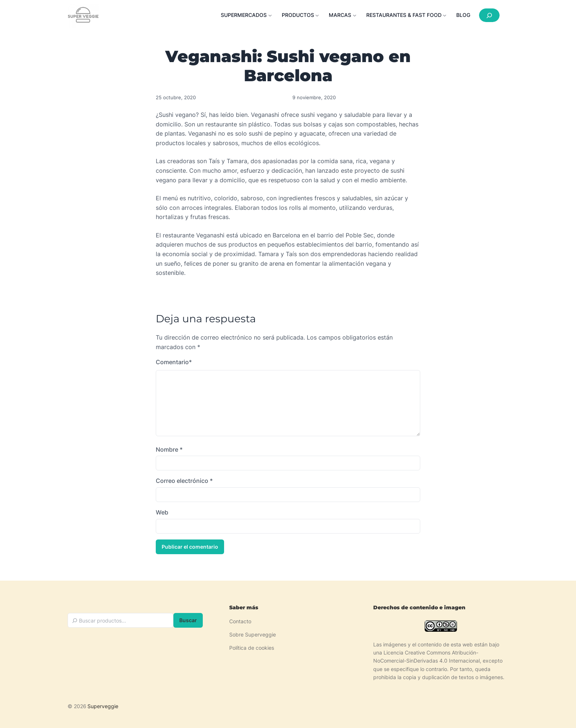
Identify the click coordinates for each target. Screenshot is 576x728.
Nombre (169, 449)
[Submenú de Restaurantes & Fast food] (408, 15)
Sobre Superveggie (253, 634)
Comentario (174, 362)
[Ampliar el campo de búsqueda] (489, 15)
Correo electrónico (184, 481)
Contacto (240, 621)
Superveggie (103, 706)
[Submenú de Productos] (303, 15)
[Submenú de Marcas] (345, 15)
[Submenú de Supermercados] (248, 15)
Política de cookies (252, 648)
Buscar (188, 620)
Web (162, 512)
